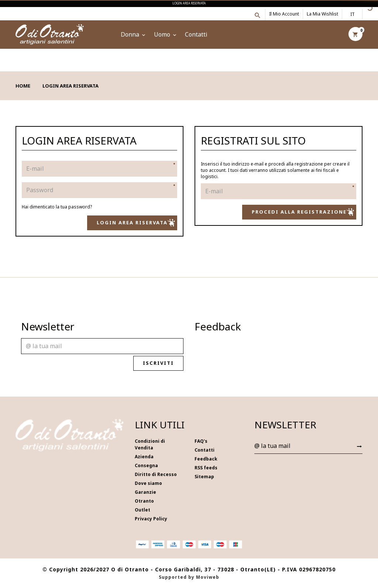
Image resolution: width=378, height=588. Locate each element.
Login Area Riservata (136, 223)
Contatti (196, 34)
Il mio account (284, 14)
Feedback (206, 459)
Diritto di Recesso (156, 474)
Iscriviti (162, 363)
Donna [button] (134, 34)
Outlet (142, 510)
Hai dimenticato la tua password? (57, 207)
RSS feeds (206, 468)
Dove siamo (148, 483)
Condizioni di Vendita (150, 444)
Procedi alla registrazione (303, 212)
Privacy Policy (151, 519)
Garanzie (145, 492)
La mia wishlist (322, 14)
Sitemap (204, 477)
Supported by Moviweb (189, 577)
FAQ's (201, 441)
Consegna (146, 465)
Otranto (144, 501)
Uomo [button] (166, 34)
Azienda (144, 457)
